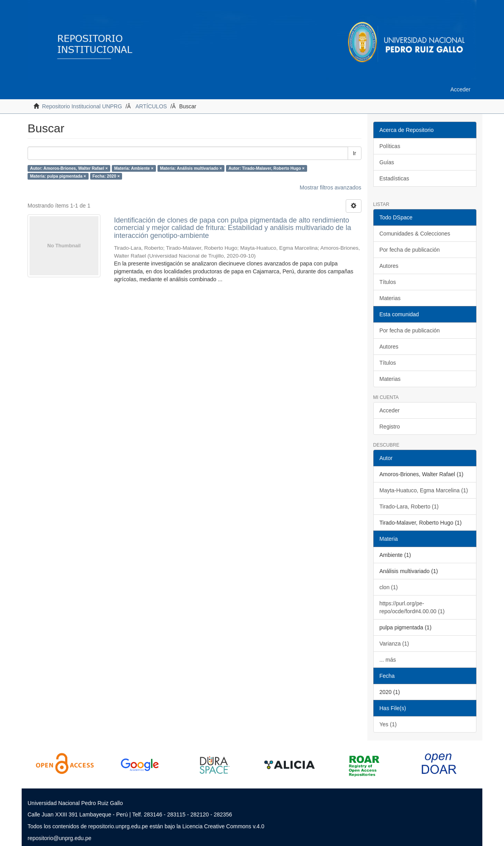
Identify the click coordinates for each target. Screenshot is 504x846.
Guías (387, 162)
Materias (390, 298)
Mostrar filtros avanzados (330, 187)
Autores (389, 266)
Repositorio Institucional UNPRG (82, 106)
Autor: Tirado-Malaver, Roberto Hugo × (266, 168)
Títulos (388, 282)
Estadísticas (394, 178)
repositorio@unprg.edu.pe (59, 838)
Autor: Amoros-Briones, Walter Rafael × (69, 168)
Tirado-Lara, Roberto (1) (409, 506)
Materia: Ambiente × (134, 168)
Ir (355, 153)
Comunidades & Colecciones (415, 234)
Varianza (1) (394, 644)
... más (388, 660)
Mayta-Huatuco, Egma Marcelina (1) (424, 490)
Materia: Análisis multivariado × (191, 168)
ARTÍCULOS (151, 106)
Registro (390, 427)
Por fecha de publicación (410, 250)
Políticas (390, 146)
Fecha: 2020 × (106, 176)
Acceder (390, 410)
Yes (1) (388, 724)
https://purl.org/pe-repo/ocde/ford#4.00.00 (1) (412, 607)
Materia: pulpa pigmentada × (58, 176)
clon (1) (389, 587)
